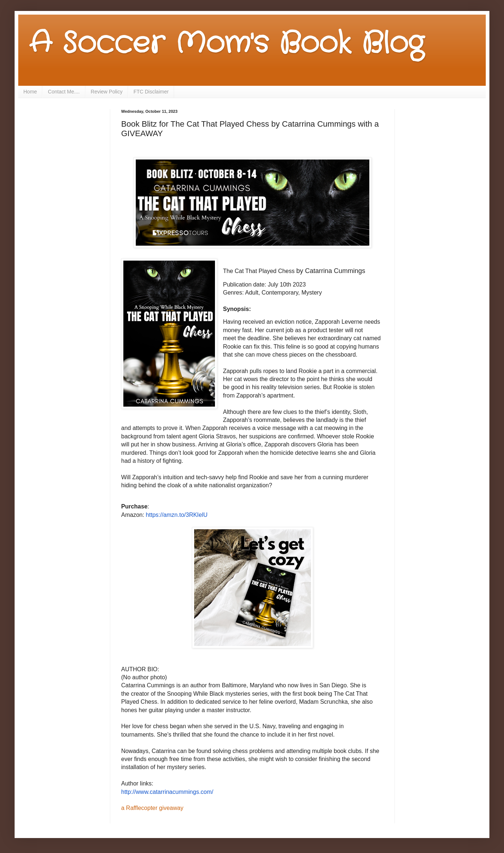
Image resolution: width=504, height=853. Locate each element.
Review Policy (107, 92)
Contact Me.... (64, 92)
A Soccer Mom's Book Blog (226, 44)
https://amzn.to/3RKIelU (177, 515)
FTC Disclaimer (151, 92)
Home (30, 92)
